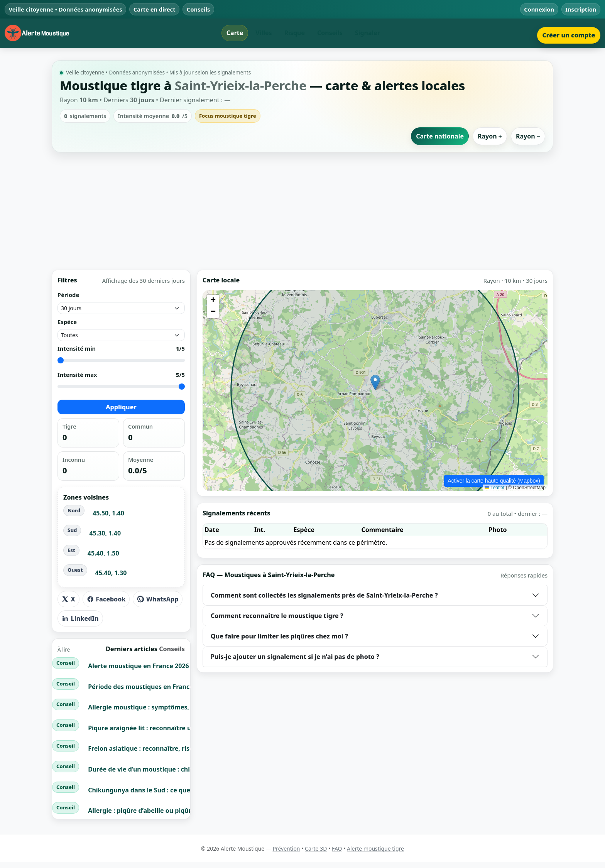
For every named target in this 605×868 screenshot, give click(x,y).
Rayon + (490, 136)
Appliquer (121, 407)
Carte (235, 33)
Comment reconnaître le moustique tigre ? (277, 616)
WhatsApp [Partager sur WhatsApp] (158, 599)
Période (68, 295)
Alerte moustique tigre (375, 849)
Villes (264, 33)
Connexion (539, 9)
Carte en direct (155, 9)
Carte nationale (440, 136)
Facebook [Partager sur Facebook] (106, 599)
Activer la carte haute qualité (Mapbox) (494, 481)
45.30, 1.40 (105, 533)
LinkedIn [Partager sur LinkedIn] (80, 618)
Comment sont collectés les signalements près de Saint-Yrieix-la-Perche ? (324, 595)
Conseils (199, 9)
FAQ (337, 849)
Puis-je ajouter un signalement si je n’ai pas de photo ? (295, 657)
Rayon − (528, 136)
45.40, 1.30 (111, 573)
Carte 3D (316, 849)
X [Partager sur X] (68, 599)
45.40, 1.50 (103, 553)
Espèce (67, 322)
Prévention (286, 849)
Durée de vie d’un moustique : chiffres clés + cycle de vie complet (187, 769)
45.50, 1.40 (108, 513)
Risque (295, 33)
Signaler (368, 33)
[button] (375, 382)
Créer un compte (569, 35)
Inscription (581, 9)
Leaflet (494, 488)
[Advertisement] (302, 211)
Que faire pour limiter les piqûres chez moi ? (279, 636)
